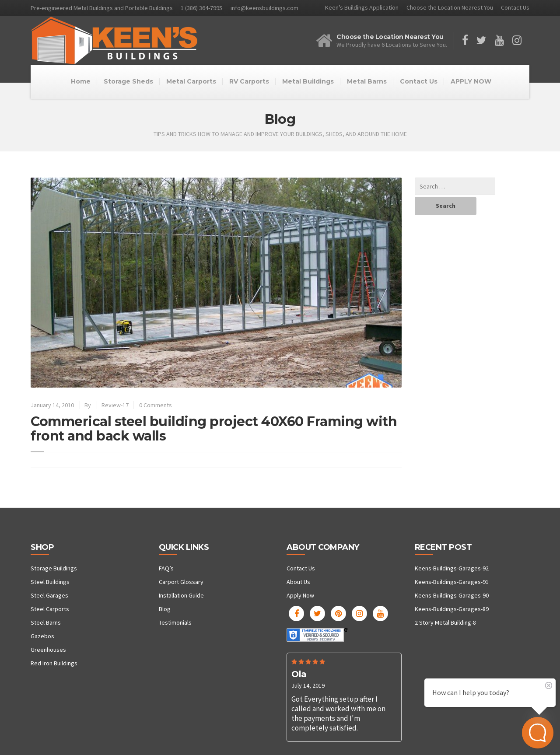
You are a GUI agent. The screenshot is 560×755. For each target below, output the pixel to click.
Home (81, 81)
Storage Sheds (128, 81)
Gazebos (42, 636)
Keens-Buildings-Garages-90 (452, 595)
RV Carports (249, 81)
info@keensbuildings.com (264, 8)
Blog (165, 609)
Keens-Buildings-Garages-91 (452, 582)
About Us (298, 582)
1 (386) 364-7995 (201, 8)
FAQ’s (166, 568)
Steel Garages (49, 595)
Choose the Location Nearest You (450, 7)
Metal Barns (367, 81)
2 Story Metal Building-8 (445, 622)
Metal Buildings (308, 81)
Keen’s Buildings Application (362, 7)
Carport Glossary (181, 582)
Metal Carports (191, 81)
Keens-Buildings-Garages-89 (452, 609)
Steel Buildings (50, 582)
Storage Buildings (54, 568)
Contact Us (515, 7)
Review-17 (115, 405)
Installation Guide (181, 595)
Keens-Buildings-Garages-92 (452, 568)
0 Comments (156, 405)
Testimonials (175, 622)
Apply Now (300, 595)
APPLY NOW (471, 81)
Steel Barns (46, 622)
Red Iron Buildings (54, 663)
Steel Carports (50, 609)
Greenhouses (48, 650)
